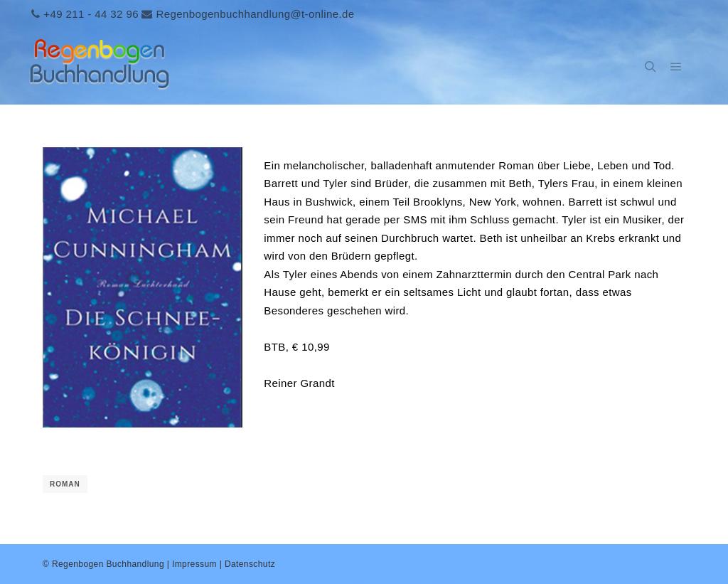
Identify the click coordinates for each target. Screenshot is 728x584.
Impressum (194, 564)
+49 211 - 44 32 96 (91, 14)
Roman (65, 484)
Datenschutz (250, 564)
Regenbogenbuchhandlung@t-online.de (255, 14)
